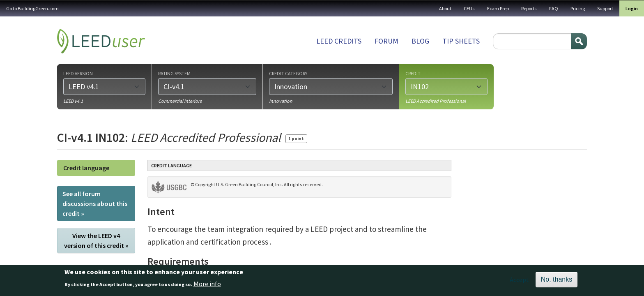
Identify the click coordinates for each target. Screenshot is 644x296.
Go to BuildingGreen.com (32, 8)
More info (207, 286)
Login (632, 8)
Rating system (174, 73)
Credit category (288, 73)
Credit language (86, 168)
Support (605, 8)
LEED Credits (339, 41)
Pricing (578, 8)
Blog (420, 41)
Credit (413, 73)
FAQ (554, 8)
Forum (386, 41)
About (445, 8)
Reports (529, 8)
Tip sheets (461, 41)
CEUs (469, 8)
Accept (519, 282)
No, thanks (557, 282)
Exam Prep (498, 8)
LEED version (78, 73)
